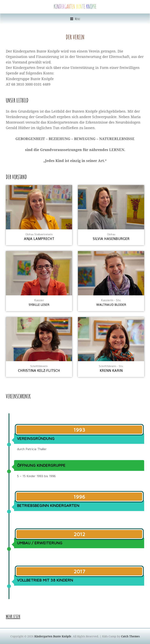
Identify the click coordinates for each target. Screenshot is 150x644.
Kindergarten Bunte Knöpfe (75, 7)
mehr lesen (13, 616)
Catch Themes (130, 636)
